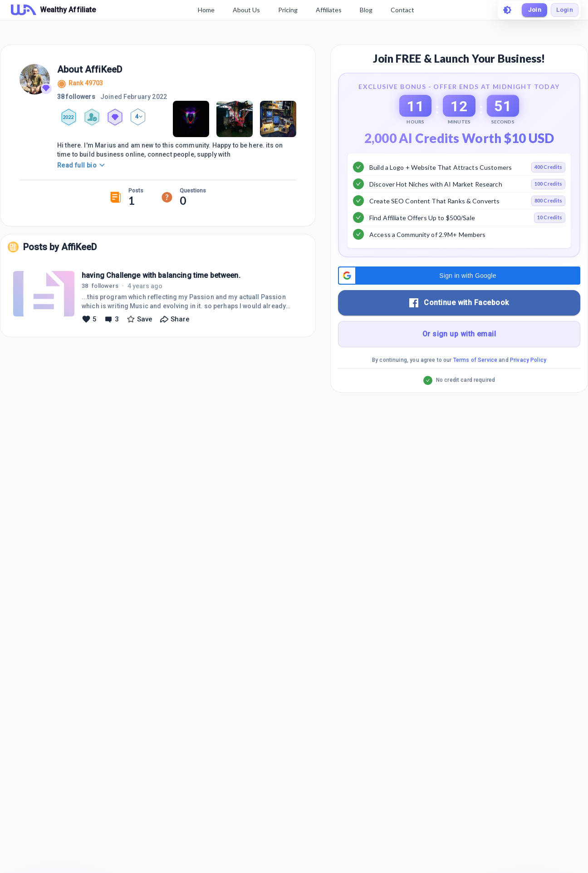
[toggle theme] (504, 10)
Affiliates (327, 10)
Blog (364, 10)
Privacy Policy (528, 383)
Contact (401, 10)
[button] (459, 298)
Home (204, 10)
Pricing (286, 10)
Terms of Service (475, 383)
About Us (245, 10)
